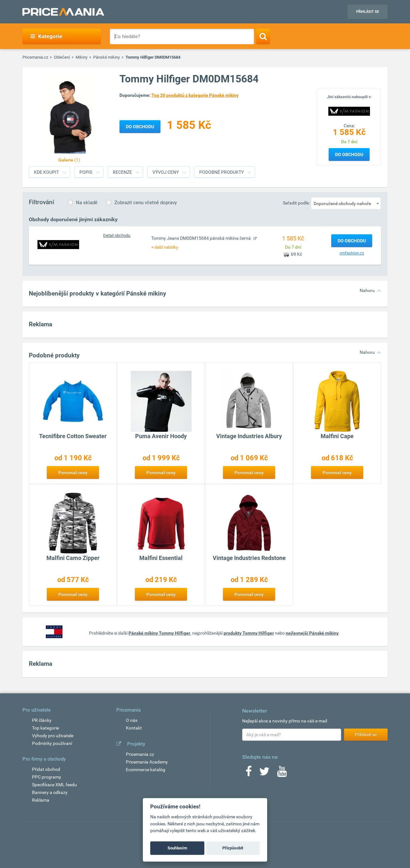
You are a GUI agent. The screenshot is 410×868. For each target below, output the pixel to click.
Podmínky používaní (52, 743)
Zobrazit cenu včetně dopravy (146, 203)
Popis (86, 172)
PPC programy (47, 777)
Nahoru (367, 290)
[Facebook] (249, 773)
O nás (132, 720)
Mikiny (82, 57)
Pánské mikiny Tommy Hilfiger (159, 633)
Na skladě (87, 203)
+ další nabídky (165, 247)
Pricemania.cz (35, 57)
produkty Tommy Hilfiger (249, 633)
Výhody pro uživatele (53, 736)
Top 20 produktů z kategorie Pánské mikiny (195, 95)
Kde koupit (46, 172)
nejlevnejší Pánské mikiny (312, 633)
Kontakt (134, 728)
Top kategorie (45, 728)
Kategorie (46, 36)
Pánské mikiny (107, 57)
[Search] (263, 36)
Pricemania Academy (147, 762)
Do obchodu (349, 154)
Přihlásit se (368, 12)
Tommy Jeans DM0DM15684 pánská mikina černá (201, 238)
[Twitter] (264, 773)
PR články (42, 720)
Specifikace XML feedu (54, 785)
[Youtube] (282, 773)
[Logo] (349, 111)
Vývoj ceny (166, 172)
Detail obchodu (117, 235)
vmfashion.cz (352, 253)
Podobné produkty (221, 172)
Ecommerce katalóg (146, 770)
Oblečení (62, 57)
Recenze (122, 172)
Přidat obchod (46, 769)
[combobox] (346, 203)
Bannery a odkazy (50, 792)
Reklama (41, 800)
